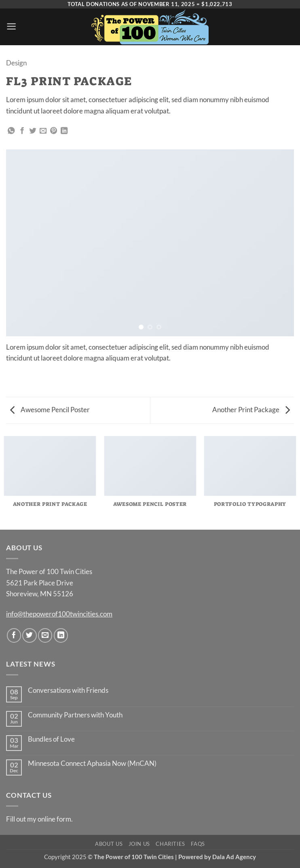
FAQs (198, 844)
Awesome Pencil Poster (50, 410)
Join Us (139, 844)
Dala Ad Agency (234, 857)
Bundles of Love (51, 739)
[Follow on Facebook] (14, 635)
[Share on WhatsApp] (11, 131)
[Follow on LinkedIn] (61, 635)
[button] (11, 26)
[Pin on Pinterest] (54, 131)
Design (16, 63)
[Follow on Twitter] (29, 635)
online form (54, 819)
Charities (170, 844)
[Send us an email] (45, 635)
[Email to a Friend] (43, 131)
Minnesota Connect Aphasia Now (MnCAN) (92, 763)
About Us (109, 844)
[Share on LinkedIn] (64, 131)
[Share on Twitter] (33, 131)
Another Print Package (251, 410)
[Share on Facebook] (22, 131)
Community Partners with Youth (75, 715)
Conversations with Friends (68, 690)
